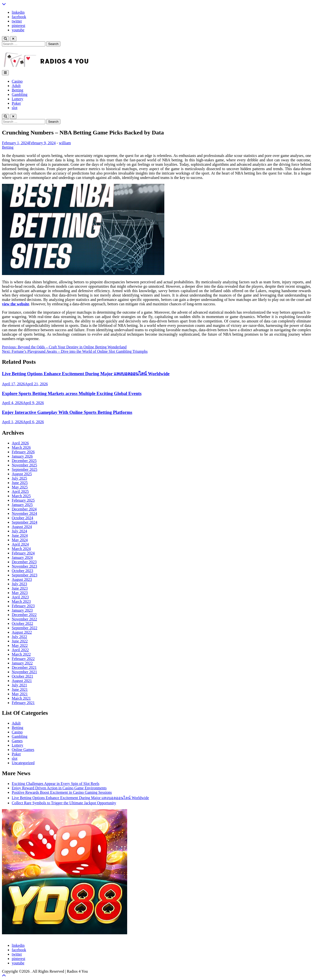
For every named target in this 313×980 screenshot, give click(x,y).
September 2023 (24, 575)
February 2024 (23, 553)
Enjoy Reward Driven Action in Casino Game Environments (59, 788)
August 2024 (22, 527)
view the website (16, 304)
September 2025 (24, 469)
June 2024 (20, 535)
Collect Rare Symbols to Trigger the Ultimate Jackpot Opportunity (64, 803)
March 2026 (21, 447)
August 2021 (22, 681)
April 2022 (20, 650)
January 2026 (22, 456)
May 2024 (20, 540)
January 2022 (22, 663)
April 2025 (20, 491)
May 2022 (20, 645)
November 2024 (24, 513)
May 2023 (20, 593)
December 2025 (24, 461)
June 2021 (20, 689)
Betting (17, 90)
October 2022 (22, 623)
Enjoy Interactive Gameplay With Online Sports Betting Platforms (67, 412)
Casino (17, 81)
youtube (18, 30)
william (65, 143)
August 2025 (22, 474)
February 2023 (23, 606)
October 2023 (22, 571)
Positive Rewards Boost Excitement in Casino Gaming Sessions (62, 792)
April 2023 (20, 597)
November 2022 (24, 619)
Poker (16, 103)
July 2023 (19, 584)
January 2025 (22, 505)
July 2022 (19, 637)
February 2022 (23, 659)
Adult (16, 86)
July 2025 (19, 478)
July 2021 (19, 685)
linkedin (18, 12)
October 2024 (22, 518)
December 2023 (24, 562)
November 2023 (24, 566)
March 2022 (21, 654)
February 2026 (23, 452)
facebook (19, 17)
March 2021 (21, 698)
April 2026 (20, 443)
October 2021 (22, 676)
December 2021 (24, 667)
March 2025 (21, 496)
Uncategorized (23, 763)
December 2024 (24, 509)
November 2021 (24, 672)
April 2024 (20, 544)
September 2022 (24, 628)
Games (17, 741)
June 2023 (20, 588)
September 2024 (24, 522)
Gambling (20, 94)
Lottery (17, 99)
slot (15, 108)
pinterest (18, 26)
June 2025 (20, 483)
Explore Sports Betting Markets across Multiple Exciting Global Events (72, 393)
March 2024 (21, 549)
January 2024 (22, 557)
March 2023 (21, 601)
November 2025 (24, 465)
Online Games (23, 750)
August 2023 (22, 579)
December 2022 (24, 615)
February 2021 (23, 703)
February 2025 (23, 500)
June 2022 (20, 641)
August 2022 (22, 632)
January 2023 (22, 610)
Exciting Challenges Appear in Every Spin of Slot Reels (56, 784)
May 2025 (20, 487)
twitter (17, 21)
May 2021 (20, 694)
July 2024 (19, 531)
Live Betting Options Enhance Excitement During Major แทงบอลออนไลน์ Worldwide (86, 374)
